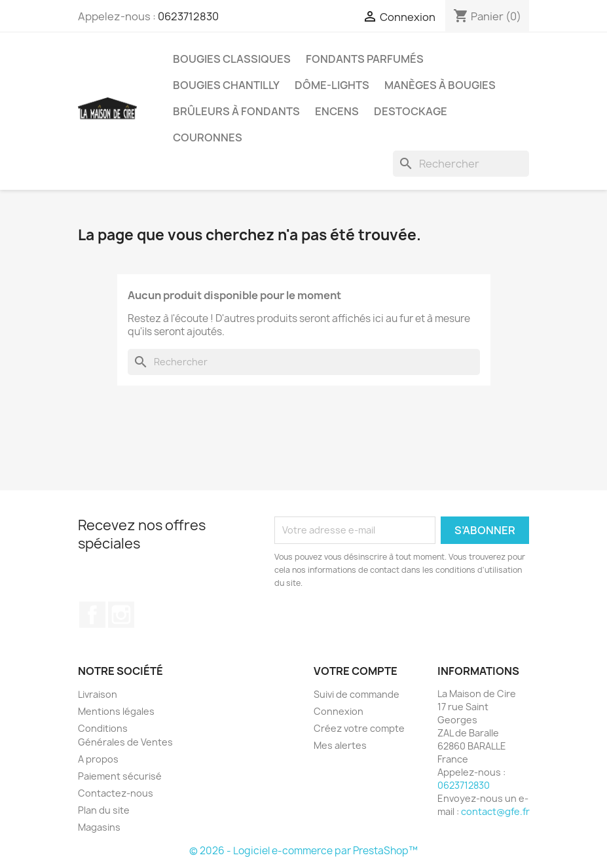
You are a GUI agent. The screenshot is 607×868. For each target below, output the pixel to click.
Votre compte (356, 671)
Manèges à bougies (440, 85)
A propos (98, 759)
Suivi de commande (357, 694)
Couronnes (208, 137)
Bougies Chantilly (226, 85)
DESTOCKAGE (411, 111)
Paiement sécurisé (120, 776)
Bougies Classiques (232, 59)
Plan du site (104, 810)
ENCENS (337, 111)
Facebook (92, 615)
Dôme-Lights (332, 85)
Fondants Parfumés (365, 59)
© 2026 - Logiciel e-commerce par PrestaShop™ (303, 851)
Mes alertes (340, 745)
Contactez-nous (116, 793)
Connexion (339, 711)
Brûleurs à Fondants (236, 111)
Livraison (98, 694)
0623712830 (188, 16)
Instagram (121, 615)
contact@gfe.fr (495, 811)
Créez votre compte (359, 728)
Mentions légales (116, 711)
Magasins (99, 827)
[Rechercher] (461, 164)
